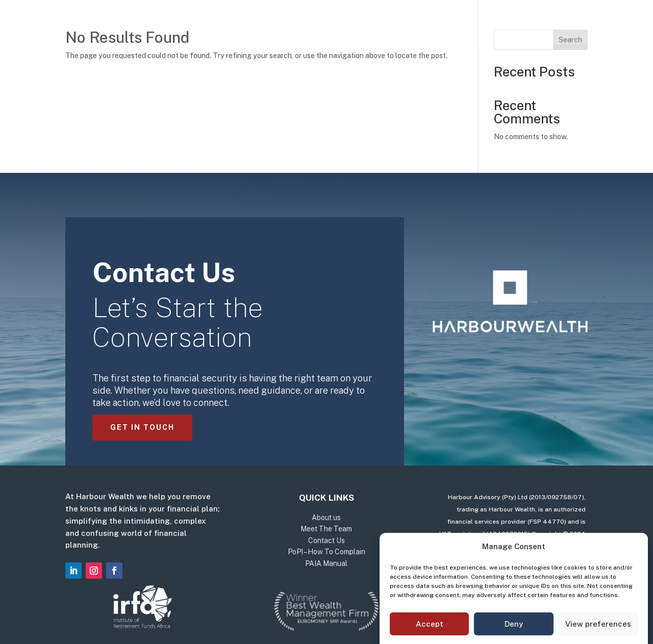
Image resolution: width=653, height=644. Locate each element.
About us (312, 24)
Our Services (238, 24)
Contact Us (455, 24)
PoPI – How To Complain (326, 552)
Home (183, 24)
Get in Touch (142, 427)
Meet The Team (380, 24)
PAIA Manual (326, 563)
